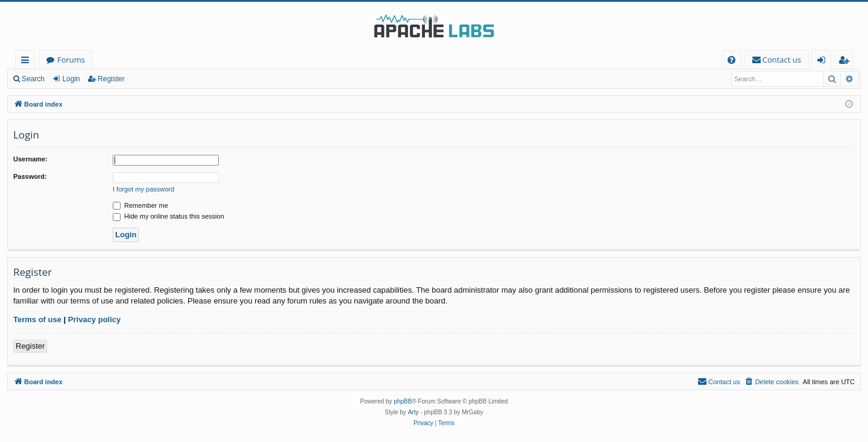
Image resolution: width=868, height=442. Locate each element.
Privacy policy (94, 319)
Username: (30, 159)
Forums (71, 60)
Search (33, 79)
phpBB (403, 401)
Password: (30, 176)
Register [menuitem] (846, 62)
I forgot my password (143, 189)
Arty (414, 412)
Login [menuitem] (824, 62)
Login (71, 79)
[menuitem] (731, 60)
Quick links (27, 62)
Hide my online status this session (168, 216)
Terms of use (37, 319)
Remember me (140, 205)
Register (111, 79)
